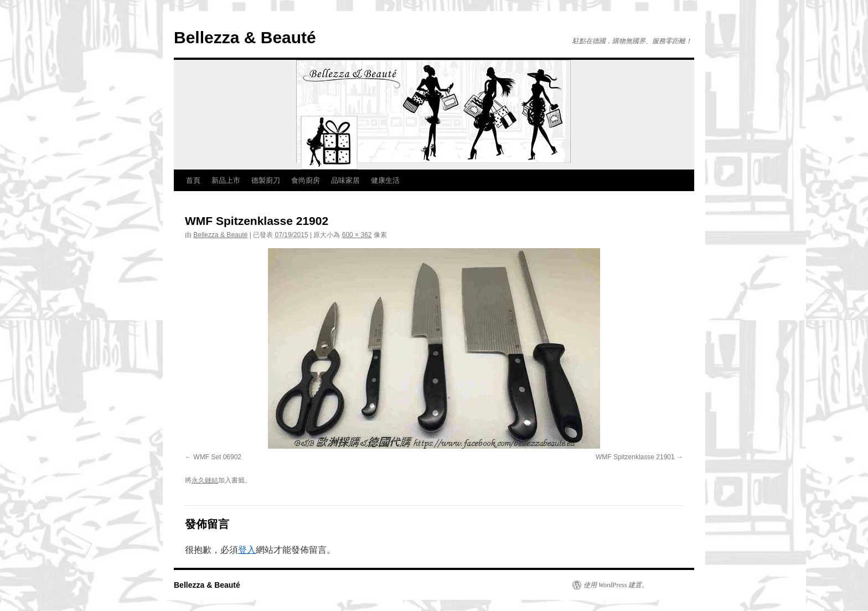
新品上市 (226, 180)
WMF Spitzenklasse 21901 (635, 457)
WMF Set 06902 (217, 457)
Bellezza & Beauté (245, 37)
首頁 (193, 180)
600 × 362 (357, 235)
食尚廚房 (306, 180)
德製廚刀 (266, 180)
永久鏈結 (205, 480)
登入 (247, 550)
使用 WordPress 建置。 (616, 585)
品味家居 (345, 180)
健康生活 (385, 180)
